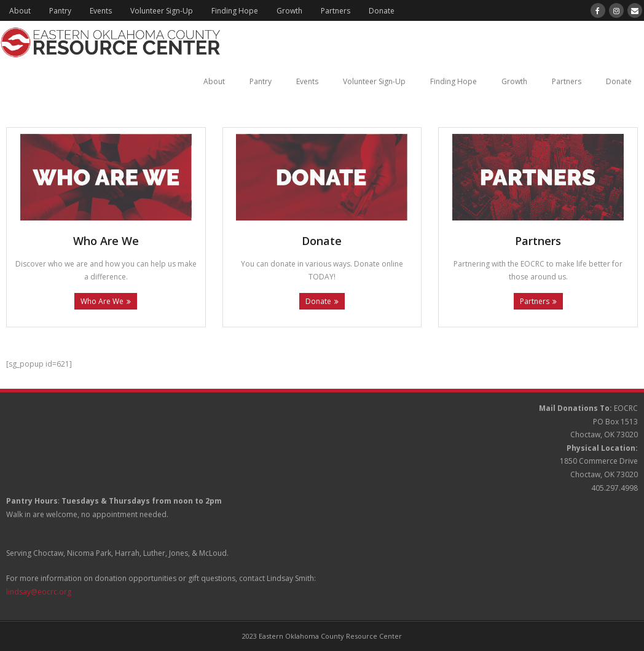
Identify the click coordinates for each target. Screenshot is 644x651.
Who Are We (102, 301)
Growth (289, 11)
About (20, 11)
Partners (336, 11)
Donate (382, 11)
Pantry (60, 11)
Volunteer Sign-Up (162, 11)
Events (101, 11)
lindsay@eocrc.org (39, 592)
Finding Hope (235, 11)
